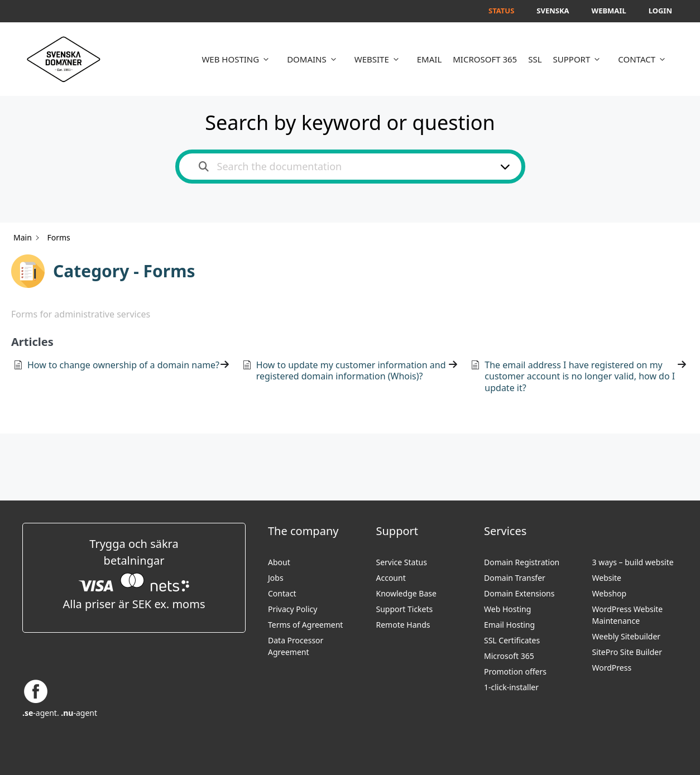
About (279, 562)
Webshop (610, 593)
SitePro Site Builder (627, 652)
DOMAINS (315, 59)
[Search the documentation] (204, 167)
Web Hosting (507, 609)
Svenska (553, 11)
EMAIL (429, 59)
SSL (535, 59)
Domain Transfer (515, 578)
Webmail (609, 11)
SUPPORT (580, 59)
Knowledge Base (406, 593)
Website (607, 578)
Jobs (276, 578)
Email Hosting (509, 625)
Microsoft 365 (509, 656)
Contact (282, 593)
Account (391, 578)
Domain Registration (522, 562)
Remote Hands (403, 625)
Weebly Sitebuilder (627, 636)
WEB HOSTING (239, 59)
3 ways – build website (633, 562)
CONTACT (645, 59)
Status (501, 11)
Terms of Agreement (305, 625)
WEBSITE (380, 59)
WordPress (612, 668)
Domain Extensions (519, 593)
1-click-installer (511, 687)
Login (660, 11)
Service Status (402, 562)
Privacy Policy (293, 609)
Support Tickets (405, 609)
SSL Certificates (512, 640)
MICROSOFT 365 (485, 59)
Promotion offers (515, 671)
